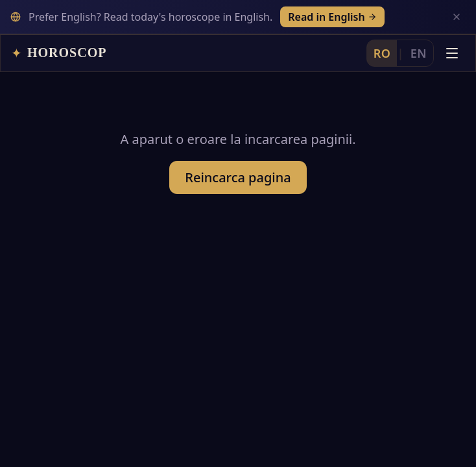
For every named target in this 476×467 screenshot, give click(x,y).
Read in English (332, 17)
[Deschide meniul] (452, 53)
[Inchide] (457, 17)
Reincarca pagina (238, 177)
